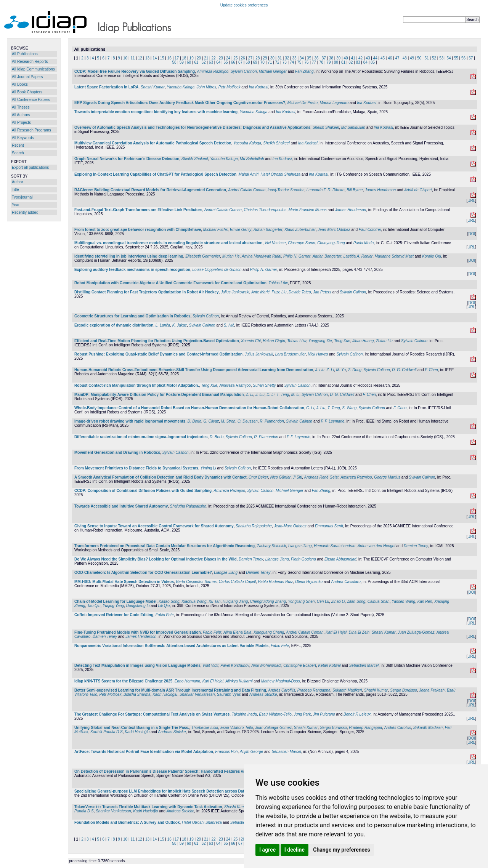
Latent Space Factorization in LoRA (106, 87)
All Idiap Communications (33, 69)
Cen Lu (323, 601)
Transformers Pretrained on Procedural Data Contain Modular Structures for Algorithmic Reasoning (165, 546)
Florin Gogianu (303, 559)
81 (343, 62)
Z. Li (330, 370)
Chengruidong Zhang (268, 601)
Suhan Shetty (264, 385)
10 (125, 58)
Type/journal (22, 197)
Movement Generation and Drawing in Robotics (117, 452)
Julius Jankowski (235, 292)
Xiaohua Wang (194, 601)
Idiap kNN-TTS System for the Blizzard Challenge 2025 (123, 681)
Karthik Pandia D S (107, 732)
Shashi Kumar (153, 87)
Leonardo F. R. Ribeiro (326, 190)
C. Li (310, 408)
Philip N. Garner (297, 256)
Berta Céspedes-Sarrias (197, 582)
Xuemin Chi (251, 341)
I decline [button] (295, 850)
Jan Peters (322, 292)
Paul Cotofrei (370, 230)
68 (248, 62)
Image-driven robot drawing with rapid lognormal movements (130, 421)
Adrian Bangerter (268, 230)
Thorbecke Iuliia (205, 728)
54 (449, 58)
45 (383, 58)
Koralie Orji (431, 256)
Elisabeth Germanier (203, 256)
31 (280, 58)
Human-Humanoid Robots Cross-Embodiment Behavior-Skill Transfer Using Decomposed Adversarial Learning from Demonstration (194, 370)
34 (302, 58)
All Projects (21, 123)
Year (16, 205)
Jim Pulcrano (324, 714)
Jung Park (302, 714)
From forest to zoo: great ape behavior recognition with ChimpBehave (138, 230)
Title (15, 190)
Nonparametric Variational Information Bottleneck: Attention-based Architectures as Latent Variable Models (171, 646)
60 (189, 62)
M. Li (295, 395)
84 (365, 62)
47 (397, 58)
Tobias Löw (278, 283)
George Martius (387, 477)
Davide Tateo (300, 292)
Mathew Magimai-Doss (281, 681)
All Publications (25, 54)
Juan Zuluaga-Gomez (416, 632)
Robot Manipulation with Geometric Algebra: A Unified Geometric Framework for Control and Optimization (170, 283)
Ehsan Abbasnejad (340, 559)
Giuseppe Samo (302, 243)
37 (324, 58)
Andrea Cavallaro (346, 582)
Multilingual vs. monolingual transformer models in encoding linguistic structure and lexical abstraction (168, 243)
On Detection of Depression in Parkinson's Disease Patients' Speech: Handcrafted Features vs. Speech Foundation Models (186, 771)
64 (218, 62)
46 (390, 58)
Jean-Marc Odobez (334, 230)
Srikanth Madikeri (347, 690)
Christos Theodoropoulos (265, 210)
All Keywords (23, 138)
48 (405, 58)
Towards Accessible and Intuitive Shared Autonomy (121, 506)
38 (331, 58)
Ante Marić (260, 292)
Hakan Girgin (274, 341)
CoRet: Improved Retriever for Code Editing (114, 615)
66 (233, 62)
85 (373, 62)
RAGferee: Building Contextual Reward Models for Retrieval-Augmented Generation (150, 190)
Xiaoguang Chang (269, 632)
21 (206, 58)
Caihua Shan (379, 601)
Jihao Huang (363, 341)
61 (196, 62)
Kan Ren (425, 601)
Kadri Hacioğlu (165, 694)
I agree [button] (267, 850)
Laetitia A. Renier (358, 256)
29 (265, 58)
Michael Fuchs (215, 230)
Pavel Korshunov (235, 665)
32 (287, 58)
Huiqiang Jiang (235, 601)
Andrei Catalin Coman (247, 190)
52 (434, 58)
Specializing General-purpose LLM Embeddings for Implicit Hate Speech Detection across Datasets (164, 791)
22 (213, 58)
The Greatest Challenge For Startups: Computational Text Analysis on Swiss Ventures (152, 714)
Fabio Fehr (165, 615)
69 (255, 62)
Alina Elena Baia (237, 632)
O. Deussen (248, 421)
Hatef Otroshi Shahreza (281, 174)
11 (132, 58)
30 (272, 58)
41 (353, 58)
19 (192, 58)
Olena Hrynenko (309, 582)
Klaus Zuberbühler (300, 230)
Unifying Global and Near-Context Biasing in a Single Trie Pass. (132, 728)
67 (240, 62)
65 (226, 62)
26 (243, 58)
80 (336, 62)
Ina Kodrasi (259, 87)
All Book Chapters (27, 92)
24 (228, 58)
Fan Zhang (304, 71)
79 (328, 62)
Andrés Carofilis (282, 690)
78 (321, 62)
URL (471, 201)
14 (155, 58)
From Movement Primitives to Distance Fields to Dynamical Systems (136, 468)
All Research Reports (30, 62)
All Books (20, 84)
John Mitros (207, 87)
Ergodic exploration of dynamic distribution (114, 325)
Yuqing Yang (113, 606)
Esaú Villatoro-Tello (275, 714)
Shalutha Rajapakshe (188, 506)
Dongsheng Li (138, 606)
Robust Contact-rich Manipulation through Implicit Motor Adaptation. (137, 385)
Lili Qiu (164, 606)
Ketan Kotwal (330, 665)
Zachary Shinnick (272, 546)
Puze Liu (279, 292)
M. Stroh (228, 421)
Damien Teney (416, 546)
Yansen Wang (403, 601)
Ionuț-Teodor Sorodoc (286, 190)
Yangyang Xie (320, 341)
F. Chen (431, 370)
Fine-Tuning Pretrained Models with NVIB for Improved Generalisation (138, 632)
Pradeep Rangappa (314, 690)
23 (221, 58)
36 (316, 58)
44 (375, 58)
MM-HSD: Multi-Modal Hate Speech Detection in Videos (124, 582)
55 (456, 58)
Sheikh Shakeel (326, 127)
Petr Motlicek (230, 87)
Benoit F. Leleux (357, 714)
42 (360, 58)
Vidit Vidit (210, 665)
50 (419, 58)
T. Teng (283, 395)
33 (295, 58)
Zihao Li (338, 601)
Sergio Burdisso (404, 690)
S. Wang (349, 408)
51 (427, 58)
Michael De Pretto (303, 103)
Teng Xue (342, 341)
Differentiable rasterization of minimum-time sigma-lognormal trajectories (141, 437)
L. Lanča (163, 325)
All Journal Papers (27, 77)
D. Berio (194, 421)
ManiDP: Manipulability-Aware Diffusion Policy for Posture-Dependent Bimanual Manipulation (159, 395)
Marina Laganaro (334, 103)
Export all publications (30, 167)
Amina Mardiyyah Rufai (261, 256)
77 (314, 62)
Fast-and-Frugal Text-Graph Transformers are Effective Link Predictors (138, 210)
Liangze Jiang (300, 546)
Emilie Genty (241, 230)
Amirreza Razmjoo (213, 71)
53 (441, 58)
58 (174, 62)
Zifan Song (356, 601)
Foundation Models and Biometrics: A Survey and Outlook (127, 822)
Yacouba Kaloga (181, 87)
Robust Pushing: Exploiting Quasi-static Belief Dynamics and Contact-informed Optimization (158, 354)
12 (140, 58)
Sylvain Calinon (244, 71)
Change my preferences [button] (341, 850)
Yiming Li (208, 468)
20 (199, 58)
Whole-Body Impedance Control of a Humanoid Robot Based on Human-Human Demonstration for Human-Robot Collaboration (189, 408)
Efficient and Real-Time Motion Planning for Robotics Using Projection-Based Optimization (157, 341)
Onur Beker (258, 477)
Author (17, 182)
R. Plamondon (272, 421)
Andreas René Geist (321, 477)
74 (292, 62)
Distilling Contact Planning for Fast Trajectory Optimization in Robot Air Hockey (147, 292)
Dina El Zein (359, 632)
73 (285, 62)
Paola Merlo (364, 243)
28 (258, 58)
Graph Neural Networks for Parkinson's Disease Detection (127, 159)
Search (18, 153)
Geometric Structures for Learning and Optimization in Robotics (132, 316)
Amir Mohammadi (266, 665)
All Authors (21, 115)
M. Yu (341, 370)
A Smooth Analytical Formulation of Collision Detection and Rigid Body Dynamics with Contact (161, 477)
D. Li (270, 395)
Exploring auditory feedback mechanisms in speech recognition (132, 270)
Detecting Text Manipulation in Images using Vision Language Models (137, 665)
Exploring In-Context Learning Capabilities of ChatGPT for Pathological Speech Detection (155, 174)
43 (368, 58)
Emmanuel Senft (329, 526)
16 (169, 58)
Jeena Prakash (432, 690)
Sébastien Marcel (364, 665)
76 (307, 62)
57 (471, 58)
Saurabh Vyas (229, 694)
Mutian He (231, 256)
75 (299, 62)
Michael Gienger (273, 71)
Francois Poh (227, 752)
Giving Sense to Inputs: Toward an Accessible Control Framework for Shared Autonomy (154, 526)
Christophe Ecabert (300, 665)
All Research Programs (31, 130)
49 (412, 58)
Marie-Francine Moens (308, 210)
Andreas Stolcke (263, 694)
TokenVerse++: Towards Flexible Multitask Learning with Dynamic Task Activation (148, 807)
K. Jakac (180, 325)
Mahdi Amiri (249, 174)
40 (346, 58)
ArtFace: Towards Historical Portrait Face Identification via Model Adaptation (144, 752)
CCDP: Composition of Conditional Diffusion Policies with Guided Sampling (143, 491)
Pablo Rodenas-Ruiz (276, 582)
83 (358, 62)
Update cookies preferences (244, 5)
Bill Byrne (355, 190)
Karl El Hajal (336, 632)
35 (309, 58)
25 (235, 58)
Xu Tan (214, 601)
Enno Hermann (187, 681)
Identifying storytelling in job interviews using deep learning (129, 256)
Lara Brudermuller (291, 354)
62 (204, 62)
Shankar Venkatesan (197, 694)
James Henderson (380, 190)
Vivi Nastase (275, 243)
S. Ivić (229, 325)
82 (351, 62)
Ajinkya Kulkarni (239, 681)
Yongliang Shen (301, 601)
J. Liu (320, 370)
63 (211, 62)
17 (177, 58)
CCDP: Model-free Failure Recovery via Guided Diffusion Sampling (135, 71)
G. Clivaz (211, 421)
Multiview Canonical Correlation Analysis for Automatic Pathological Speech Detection (153, 143)
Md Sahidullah (353, 127)
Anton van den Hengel (376, 546)
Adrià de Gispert (418, 190)
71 (270, 62)
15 (162, 58)
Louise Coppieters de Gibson (217, 270)
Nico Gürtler (280, 477)
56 (463, 58)
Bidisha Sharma (137, 694)
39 (338, 58)
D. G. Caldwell (404, 370)
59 (182, 62)
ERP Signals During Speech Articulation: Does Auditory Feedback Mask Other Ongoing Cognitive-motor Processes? (180, 103)
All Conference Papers (31, 100)
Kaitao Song (169, 601)
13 (147, 58)
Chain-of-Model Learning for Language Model (116, 601)
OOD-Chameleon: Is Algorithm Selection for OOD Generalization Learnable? (143, 573)
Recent (18, 145)
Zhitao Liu (384, 341)
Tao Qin (94, 606)
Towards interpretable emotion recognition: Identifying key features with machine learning (156, 112)
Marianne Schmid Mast (394, 256)
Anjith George (251, 752)
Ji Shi (297, 477)
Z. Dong (355, 370)
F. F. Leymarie (332, 421)
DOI (472, 234)
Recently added (25, 212)
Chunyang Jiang (331, 243)
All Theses (21, 107)
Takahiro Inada (244, 714)
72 (277, 62)
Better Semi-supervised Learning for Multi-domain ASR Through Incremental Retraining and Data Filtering (170, 690)
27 (250, 58)
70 (262, 62)
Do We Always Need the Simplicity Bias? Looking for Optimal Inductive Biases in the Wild (156, 559)
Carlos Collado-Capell (237, 582)
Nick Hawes (318, 354)
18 (184, 58)
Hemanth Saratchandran (335, 546)
